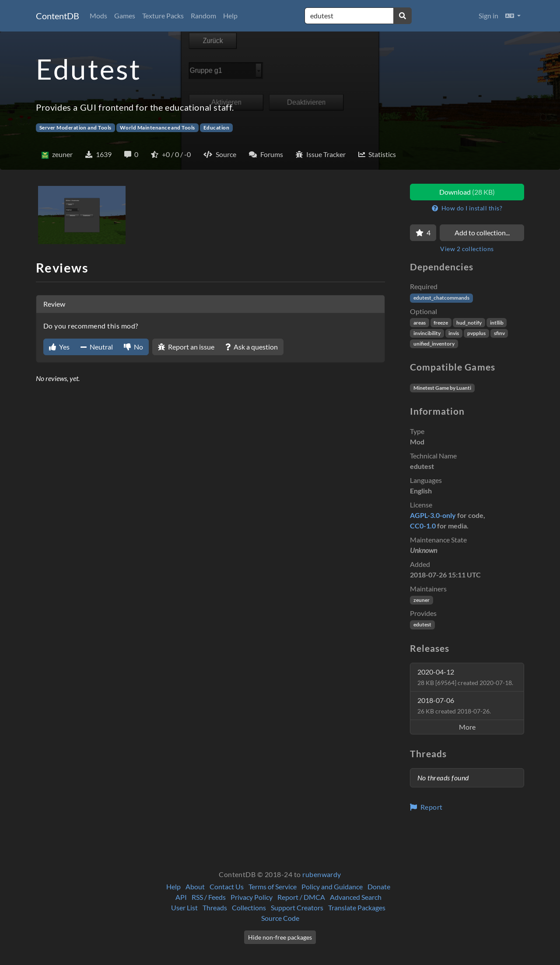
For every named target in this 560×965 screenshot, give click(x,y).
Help (230, 16)
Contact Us (227, 886)
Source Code (280, 918)
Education (216, 128)
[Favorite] (423, 233)
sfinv (499, 333)
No (133, 347)
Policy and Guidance (332, 886)
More (467, 727)
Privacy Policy (252, 897)
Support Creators (297, 907)
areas (420, 323)
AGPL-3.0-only (433, 515)
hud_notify (469, 323)
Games (125, 16)
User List (184, 907)
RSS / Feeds (209, 897)
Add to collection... (482, 233)
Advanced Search (356, 897)
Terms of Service (273, 886)
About (195, 886)
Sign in (488, 16)
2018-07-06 (454, 705)
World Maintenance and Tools (157, 128)
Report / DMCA (301, 897)
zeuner (422, 600)
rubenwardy (322, 874)
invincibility (427, 333)
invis (454, 333)
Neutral (97, 347)
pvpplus (476, 333)
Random (203, 16)
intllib (497, 323)
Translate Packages (357, 907)
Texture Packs (163, 16)
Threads (215, 907)
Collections (249, 907)
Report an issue (186, 347)
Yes (59, 347)
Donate (379, 886)
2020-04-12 (465, 677)
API (181, 897)
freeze (441, 323)
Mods (98, 16)
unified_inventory (434, 344)
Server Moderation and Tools (75, 128)
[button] (513, 16)
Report (426, 807)
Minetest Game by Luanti (442, 388)
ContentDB (58, 16)
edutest (422, 624)
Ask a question (252, 347)
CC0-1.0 (423, 526)
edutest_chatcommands (441, 298)
